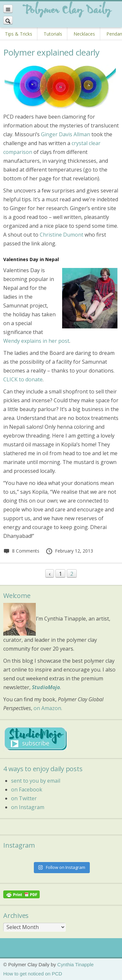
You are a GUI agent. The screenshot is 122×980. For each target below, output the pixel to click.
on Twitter (24, 798)
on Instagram (28, 807)
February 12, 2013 (69, 551)
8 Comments (21, 551)
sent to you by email (36, 781)
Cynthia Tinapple (75, 964)
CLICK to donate (23, 379)
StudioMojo (46, 687)
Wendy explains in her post (36, 341)
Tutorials (53, 34)
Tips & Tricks (19, 34)
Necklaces (84, 34)
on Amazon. (48, 708)
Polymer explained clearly (51, 52)
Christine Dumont (61, 235)
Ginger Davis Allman (66, 134)
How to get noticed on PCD (33, 974)
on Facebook (27, 789)
